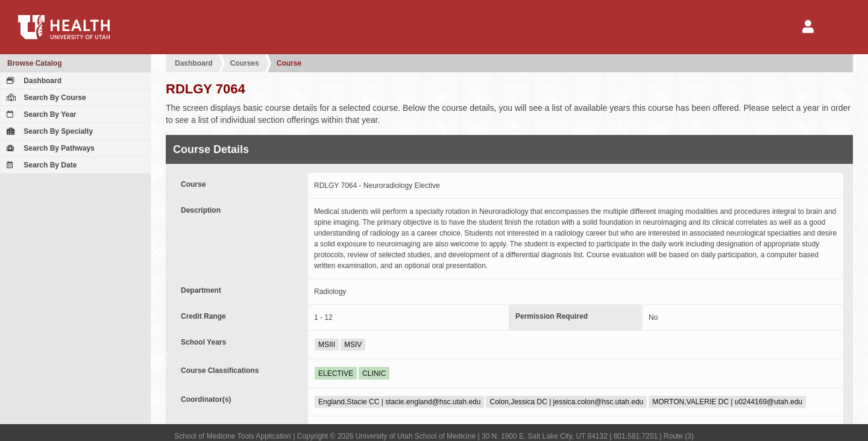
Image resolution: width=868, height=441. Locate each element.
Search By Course (45, 98)
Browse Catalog (35, 63)
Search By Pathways (49, 148)
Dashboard (33, 81)
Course (289, 63)
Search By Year (40, 114)
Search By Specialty (48, 131)
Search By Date (40, 165)
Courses (245, 63)
